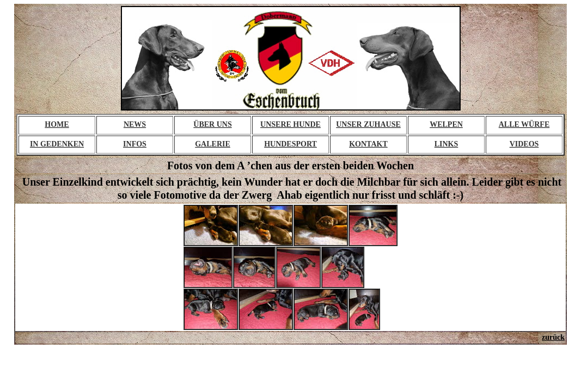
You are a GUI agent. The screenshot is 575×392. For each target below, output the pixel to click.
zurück (553, 337)
